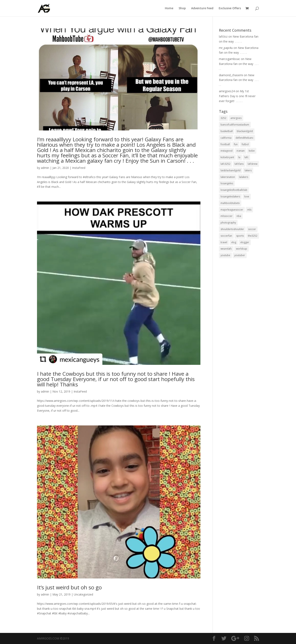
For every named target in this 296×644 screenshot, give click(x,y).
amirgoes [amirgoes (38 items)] (236, 118)
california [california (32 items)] (226, 138)
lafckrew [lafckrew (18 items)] (253, 164)
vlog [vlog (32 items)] (234, 242)
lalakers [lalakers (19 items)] (244, 177)
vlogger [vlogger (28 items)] (245, 242)
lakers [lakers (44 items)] (248, 170)
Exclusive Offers (230, 8)
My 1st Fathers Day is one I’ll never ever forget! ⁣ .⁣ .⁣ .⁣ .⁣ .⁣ (237, 96)
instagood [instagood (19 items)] (227, 151)
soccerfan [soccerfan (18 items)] (226, 236)
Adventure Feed (202, 8)
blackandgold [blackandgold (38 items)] (245, 131)
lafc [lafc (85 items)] (246, 157)
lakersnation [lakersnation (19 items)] (228, 177)
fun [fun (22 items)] (236, 144)
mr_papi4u (226, 48)
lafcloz (223, 36)
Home (169, 8)
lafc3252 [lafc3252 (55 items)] (225, 164)
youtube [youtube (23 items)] (225, 255)
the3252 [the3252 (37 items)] (253, 236)
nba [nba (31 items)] (239, 216)
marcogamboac (230, 59)
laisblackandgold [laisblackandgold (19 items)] (231, 170)
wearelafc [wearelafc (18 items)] (226, 249)
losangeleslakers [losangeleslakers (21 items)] (230, 196)
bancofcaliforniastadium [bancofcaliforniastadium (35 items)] (235, 125)
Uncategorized (83, 594)
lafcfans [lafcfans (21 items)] (239, 164)
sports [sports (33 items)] (240, 236)
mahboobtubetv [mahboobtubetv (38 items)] (230, 203)
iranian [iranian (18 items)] (241, 151)
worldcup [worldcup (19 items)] (242, 249)
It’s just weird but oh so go (69, 587)
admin (45, 168)
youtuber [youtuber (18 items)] (240, 255)
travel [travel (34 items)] (224, 242)
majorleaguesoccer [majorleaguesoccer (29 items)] (232, 210)
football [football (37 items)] (225, 144)
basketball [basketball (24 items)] (227, 131)
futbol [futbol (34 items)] (245, 144)
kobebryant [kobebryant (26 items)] (227, 157)
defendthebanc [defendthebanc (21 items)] (245, 138)
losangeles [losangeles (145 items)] (227, 183)
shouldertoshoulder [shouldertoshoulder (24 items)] (232, 229)
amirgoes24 (227, 91)
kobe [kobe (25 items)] (252, 151)
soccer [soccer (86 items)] (252, 229)
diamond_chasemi (231, 75)
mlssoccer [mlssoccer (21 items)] (227, 216)
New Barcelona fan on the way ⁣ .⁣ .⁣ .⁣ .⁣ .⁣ (239, 64)
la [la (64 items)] (239, 157)
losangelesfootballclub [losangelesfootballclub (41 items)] (234, 190)
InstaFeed (79, 168)
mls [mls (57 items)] (249, 210)
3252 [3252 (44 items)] (223, 118)
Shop (182, 8)
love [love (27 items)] (247, 196)
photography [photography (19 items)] (228, 223)
